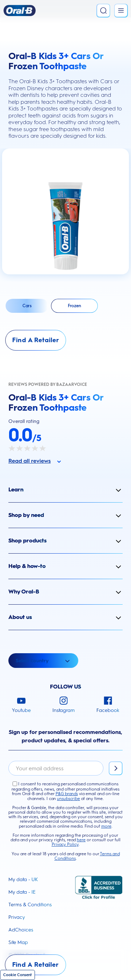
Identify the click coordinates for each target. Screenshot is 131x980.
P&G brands (67, 794)
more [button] (106, 826)
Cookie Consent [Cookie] (17, 975)
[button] (65, 490)
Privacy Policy (65, 844)
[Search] (103, 10)
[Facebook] (108, 705)
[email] (56, 768)
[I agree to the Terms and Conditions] (15, 784)
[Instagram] (64, 705)
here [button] (81, 840)
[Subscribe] (116, 768)
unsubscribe (68, 799)
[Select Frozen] (74, 306)
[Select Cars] (27, 306)
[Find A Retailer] (36, 340)
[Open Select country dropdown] (43, 661)
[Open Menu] (121, 10)
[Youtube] (21, 705)
